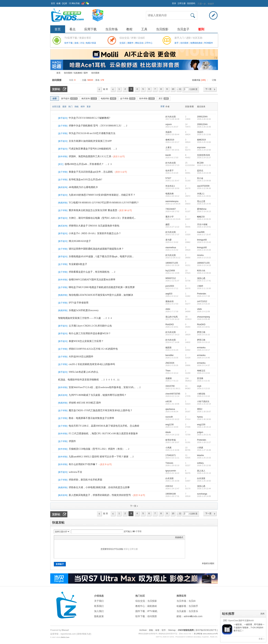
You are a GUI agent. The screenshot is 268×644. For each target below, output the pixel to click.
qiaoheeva (170, 409)
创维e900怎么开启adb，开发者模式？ (84, 164)
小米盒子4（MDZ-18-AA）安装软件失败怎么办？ (95, 233)
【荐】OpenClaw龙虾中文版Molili (238, 621)
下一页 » (134, 506)
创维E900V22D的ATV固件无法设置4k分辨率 (92, 280)
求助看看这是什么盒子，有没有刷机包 (89, 272)
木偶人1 (201, 194)
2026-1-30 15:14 (204, 427)
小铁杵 (200, 286)
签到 (201, 29)
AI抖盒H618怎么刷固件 (81, 357)
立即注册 (182, 3)
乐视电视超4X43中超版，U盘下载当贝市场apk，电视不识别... (101, 256)
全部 (55, 99)
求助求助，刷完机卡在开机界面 (85, 480)
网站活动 (140, 43)
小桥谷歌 (201, 394)
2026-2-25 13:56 (204, 134)
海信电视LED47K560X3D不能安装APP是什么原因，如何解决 (101, 295)
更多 (89, 107)
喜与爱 (169, 240)
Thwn (168, 371)
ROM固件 (209, 43)
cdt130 (169, 401)
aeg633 (169, 294)
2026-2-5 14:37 (203, 365)
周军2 (200, 409)
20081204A (202, 117)
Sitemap (172, 630)
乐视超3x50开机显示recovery (84, 310)
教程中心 (140, 606)
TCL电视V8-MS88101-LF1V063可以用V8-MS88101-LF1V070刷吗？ (104, 203)
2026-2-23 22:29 (204, 173)
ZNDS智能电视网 (52, 73)
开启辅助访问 (170, 2)
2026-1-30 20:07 (204, 412)
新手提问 (69, 99)
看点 (72, 29)
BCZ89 (200, 163)
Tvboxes (169, 463)
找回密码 (191, 3)
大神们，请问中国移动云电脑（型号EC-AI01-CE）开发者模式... (102, 218)
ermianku (201, 348)
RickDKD (170, 324)
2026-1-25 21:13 (204, 473)
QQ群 (65, 3)
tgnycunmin (171, 471)
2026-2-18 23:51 (204, 227)
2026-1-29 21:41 (204, 435)
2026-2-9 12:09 (203, 311)
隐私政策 (99, 616)
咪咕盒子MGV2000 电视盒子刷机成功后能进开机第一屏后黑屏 (102, 287)
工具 (144, 29)
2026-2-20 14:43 (204, 204)
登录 (174, 3)
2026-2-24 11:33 (204, 165)
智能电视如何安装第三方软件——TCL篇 (79, 318)
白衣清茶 (170, 478)
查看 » (262, 639)
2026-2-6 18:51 (203, 327)
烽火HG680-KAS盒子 (80, 241)
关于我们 (99, 601)
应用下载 (90, 29)
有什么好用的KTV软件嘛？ (83, 464)
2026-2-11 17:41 (204, 281)
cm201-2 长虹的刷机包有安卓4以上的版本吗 (92, 364)
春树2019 (170, 140)
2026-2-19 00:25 (204, 219)
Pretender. (202, 294)
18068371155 (172, 263)
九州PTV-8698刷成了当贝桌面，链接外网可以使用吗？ (98, 395)
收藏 (58, 3)
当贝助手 (193, 606)
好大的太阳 (171, 117)
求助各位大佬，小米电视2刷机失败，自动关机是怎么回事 (99, 487)
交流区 (123, 43)
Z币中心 (149, 43)
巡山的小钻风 (172, 317)
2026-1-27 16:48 (204, 450)
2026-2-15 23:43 (204, 242)
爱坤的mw (202, 209)
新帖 (151, 630)
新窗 (163, 106)
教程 (129, 29)
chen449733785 (173, 394)
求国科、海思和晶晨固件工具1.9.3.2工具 (90, 156)
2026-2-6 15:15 (203, 335)
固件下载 (140, 611)
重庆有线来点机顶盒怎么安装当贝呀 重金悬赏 (93, 210)
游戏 (77, 43)
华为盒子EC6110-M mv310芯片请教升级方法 (92, 133)
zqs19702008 (203, 186)
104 (187, 378)
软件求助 (147, 99)
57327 (168, 178)
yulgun (200, 432)
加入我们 (99, 611)
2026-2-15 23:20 (204, 250)
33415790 (170, 386)
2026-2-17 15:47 (204, 235)
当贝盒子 (183, 29)
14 (186, 124)
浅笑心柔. (201, 278)
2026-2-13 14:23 (204, 265)
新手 (177, 43)
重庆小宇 (170, 217)
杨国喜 (169, 348)
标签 (157, 630)
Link (69, 537)
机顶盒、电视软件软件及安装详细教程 (78, 380)
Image (64, 537)
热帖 (77, 107)
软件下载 (69, 43)
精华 (83, 107)
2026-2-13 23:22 (204, 258)
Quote (73, 537)
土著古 (169, 147)
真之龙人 (201, 471)
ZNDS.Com (65, 637)
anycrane (201, 147)
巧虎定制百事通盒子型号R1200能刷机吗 (90, 149)
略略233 (201, 217)
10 (173, 89)
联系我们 (99, 606)
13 (186, 147)
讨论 (82, 43)
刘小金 (200, 178)
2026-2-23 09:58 (204, 181)
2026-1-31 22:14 (204, 404)
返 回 (105, 89)
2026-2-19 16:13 (204, 211)
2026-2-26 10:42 (204, 119)
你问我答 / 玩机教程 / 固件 (76, 73)
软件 (164, 630)
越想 (167, 224)
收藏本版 (199, 80)
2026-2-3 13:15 (203, 388)
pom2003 (170, 286)
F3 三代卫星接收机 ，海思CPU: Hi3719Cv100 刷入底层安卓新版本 (103, 434)
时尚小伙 (201, 271)
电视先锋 (170, 194)
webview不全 (75, 472)
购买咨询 (89, 99)
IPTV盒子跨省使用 (79, 303)
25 (186, 163)
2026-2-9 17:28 (203, 296)
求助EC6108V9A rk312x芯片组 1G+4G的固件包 (93, 349)
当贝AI (192, 601)
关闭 (262, 614)
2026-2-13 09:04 (204, 273)
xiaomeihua (171, 248)
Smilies (81, 537)
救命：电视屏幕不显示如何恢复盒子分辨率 (91, 418)
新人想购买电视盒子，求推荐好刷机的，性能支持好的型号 (100, 495)
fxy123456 (170, 271)
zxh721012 (202, 301)
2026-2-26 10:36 (204, 127)
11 (118, 380)
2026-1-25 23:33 (204, 458)
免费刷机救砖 (197, 43)
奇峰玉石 (201, 371)
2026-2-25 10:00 (204, 142)
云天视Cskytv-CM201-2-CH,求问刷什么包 (90, 326)
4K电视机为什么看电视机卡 (83, 187)
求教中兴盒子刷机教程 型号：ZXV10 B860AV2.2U (95, 126)
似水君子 (170, 171)
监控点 (200, 171)
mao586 (201, 232)
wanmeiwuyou (172, 201)
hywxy (200, 417)
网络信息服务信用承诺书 (148, 634)
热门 (70, 107)
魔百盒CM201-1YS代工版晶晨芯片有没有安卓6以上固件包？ (101, 410)
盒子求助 (128, 99)
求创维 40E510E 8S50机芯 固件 (85, 403)
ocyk (199, 386)
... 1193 (179, 90)
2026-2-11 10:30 (204, 288)
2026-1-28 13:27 (204, 442)
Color (60, 537)
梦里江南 (201, 332)
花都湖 (169, 378)
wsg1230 (170, 425)
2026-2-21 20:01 (204, 196)
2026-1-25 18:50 (204, 481)
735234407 (171, 209)
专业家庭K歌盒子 (78, 264)
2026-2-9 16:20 (203, 304)
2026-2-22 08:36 (204, 188)
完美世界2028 (203, 155)
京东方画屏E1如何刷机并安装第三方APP (90, 141)
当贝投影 (162, 29)
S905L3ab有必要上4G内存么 (83, 372)
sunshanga (202, 494)
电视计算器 (91, 43)
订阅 (214, 80)
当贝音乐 (193, 611)
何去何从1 (170, 186)
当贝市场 (111, 29)
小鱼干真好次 (203, 401)
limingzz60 (202, 240)
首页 (53, 3)
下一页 (208, 89)
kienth (168, 155)
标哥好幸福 (171, 440)
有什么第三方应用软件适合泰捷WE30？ (90, 333)
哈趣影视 (181, 606)
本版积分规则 (208, 563)
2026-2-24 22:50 (204, 150)
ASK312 (169, 486)
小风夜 (169, 448)
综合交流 (140, 601)
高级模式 (179, 537)
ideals (168, 432)
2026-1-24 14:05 (204, 496)
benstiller (170, 355)
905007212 (171, 278)
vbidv (168, 309)
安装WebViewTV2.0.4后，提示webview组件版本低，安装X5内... (102, 387)
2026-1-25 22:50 (204, 465)
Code (77, 537)
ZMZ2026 (170, 363)
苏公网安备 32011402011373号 (206, 634)
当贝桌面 (181, 611)
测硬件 (131, 43)
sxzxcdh (169, 417)
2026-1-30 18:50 (204, 419)
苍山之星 (201, 201)
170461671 (171, 455)
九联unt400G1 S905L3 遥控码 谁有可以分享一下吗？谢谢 (99, 457)
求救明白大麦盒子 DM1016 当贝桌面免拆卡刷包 (94, 226)
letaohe (200, 455)
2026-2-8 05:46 (203, 319)
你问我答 (185, 43)
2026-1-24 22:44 (204, 489)
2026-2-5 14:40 (203, 358)
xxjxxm (169, 124)
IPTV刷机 (152, 611)
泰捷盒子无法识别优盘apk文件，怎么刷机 (91, 172)
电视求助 (109, 99)
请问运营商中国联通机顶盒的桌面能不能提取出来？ (96, 249)
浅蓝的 (169, 132)
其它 (164, 99)
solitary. (200, 463)
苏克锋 (200, 378)
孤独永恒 (170, 301)
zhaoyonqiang (203, 317)
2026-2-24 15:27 (204, 158)
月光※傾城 (202, 224)
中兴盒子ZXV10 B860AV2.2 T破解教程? (89, 118)
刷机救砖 (152, 606)
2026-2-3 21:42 (203, 381)
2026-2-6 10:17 (203, 350)
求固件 (72, 441)
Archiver (143, 630)
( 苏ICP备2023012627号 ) (206, 630)
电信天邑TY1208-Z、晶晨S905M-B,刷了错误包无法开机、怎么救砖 (104, 426)
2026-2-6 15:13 (203, 342)
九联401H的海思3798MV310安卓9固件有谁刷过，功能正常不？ (102, 195)
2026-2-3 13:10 (203, 396)
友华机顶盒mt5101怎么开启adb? (85, 180)
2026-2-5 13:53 (203, 373)
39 (186, 317)
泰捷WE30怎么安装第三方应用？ (86, 341)
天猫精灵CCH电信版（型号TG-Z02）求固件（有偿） (97, 449)
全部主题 (56, 107)
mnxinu (200, 255)
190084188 (171, 494)
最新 (64, 107)
